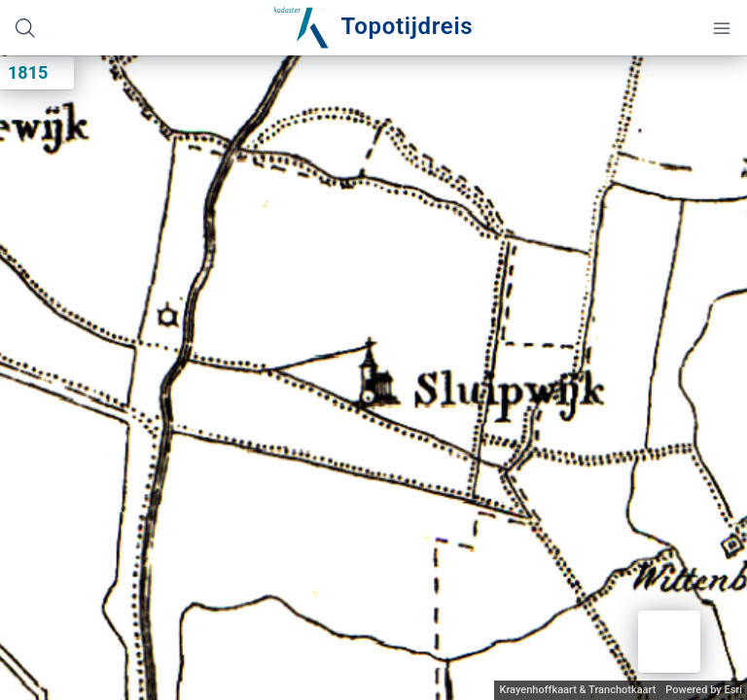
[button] (669, 642)
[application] (373, 378)
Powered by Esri (704, 690)
